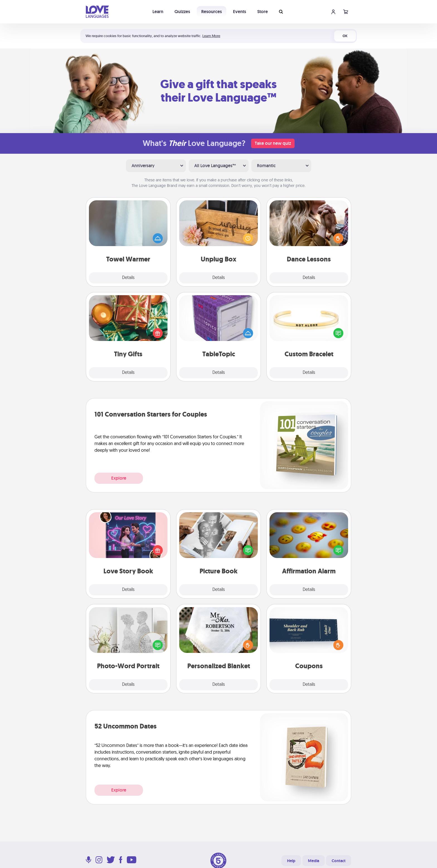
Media (314, 861)
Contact (339, 861)
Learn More (211, 36)
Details (128, 278)
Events (240, 12)
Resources (212, 12)
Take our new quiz (273, 143)
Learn (158, 12)
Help (291, 861)
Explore (119, 478)
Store (263, 12)
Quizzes (182, 12)
